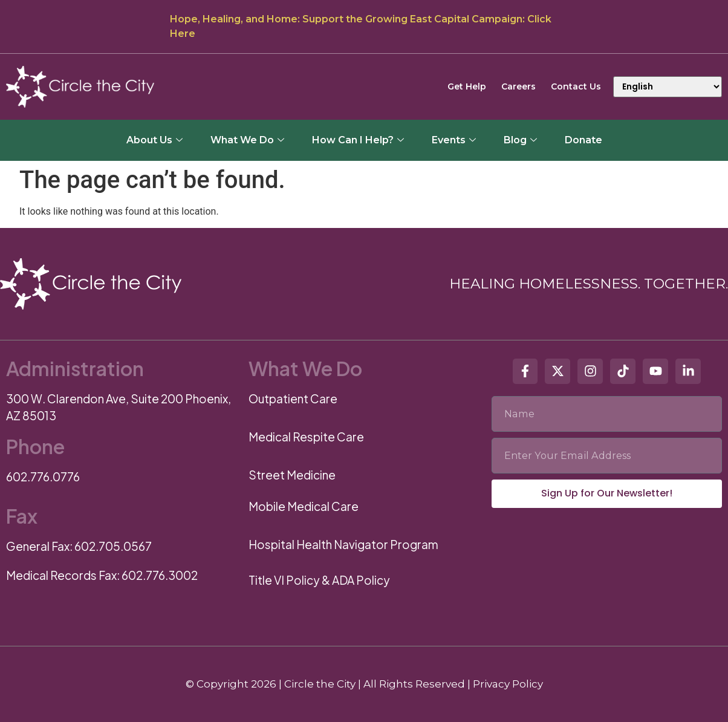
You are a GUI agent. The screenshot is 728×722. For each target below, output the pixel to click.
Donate (583, 140)
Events (454, 140)
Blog (520, 140)
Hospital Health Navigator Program (343, 544)
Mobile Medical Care (304, 506)
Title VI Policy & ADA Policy (319, 580)
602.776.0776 (43, 476)
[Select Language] (668, 87)
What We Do (247, 140)
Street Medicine (292, 475)
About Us (154, 140)
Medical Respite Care (306, 437)
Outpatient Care (293, 398)
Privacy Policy (508, 684)
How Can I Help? (358, 140)
